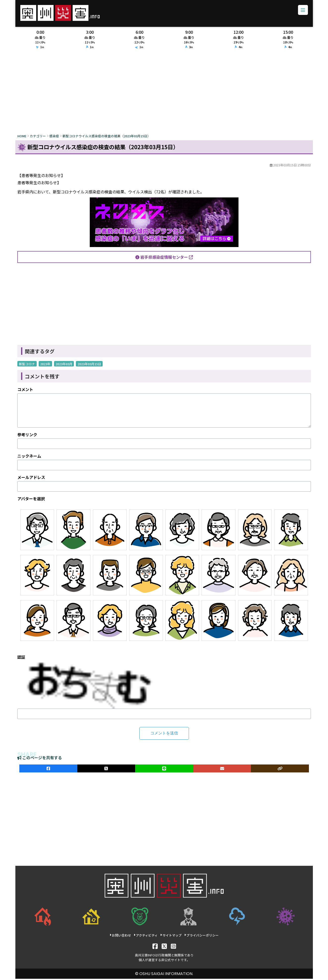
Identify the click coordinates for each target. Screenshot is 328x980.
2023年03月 (64, 365)
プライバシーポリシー (201, 937)
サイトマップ (171, 937)
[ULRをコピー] (280, 770)
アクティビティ (146, 937)
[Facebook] (155, 947)
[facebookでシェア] (48, 770)
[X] (164, 947)
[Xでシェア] (106, 770)
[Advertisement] (164, 94)
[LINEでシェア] (164, 770)
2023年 (45, 365)
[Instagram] (173, 947)
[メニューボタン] (302, 11)
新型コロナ (27, 365)
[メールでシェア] (222, 770)
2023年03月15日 (89, 365)
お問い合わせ (120, 937)
